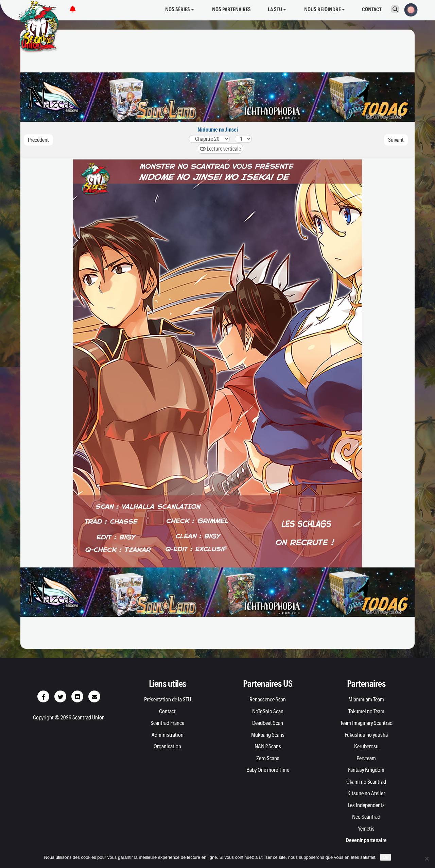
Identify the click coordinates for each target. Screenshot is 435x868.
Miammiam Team (366, 699)
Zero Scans (268, 758)
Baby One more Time (268, 770)
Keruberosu (366, 746)
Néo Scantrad (366, 817)
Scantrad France (167, 723)
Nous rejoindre (325, 9)
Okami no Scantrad (366, 782)
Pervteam (366, 758)
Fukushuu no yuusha (366, 735)
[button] (409, 9)
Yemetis (366, 829)
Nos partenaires (231, 9)
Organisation (167, 746)
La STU (277, 9)
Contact (372, 9)
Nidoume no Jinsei (218, 130)
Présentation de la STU (168, 699)
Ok (386, 857)
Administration (168, 735)
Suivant (396, 140)
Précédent (38, 140)
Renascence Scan (268, 699)
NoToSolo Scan (268, 711)
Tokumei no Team (366, 711)
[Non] (427, 858)
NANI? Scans (268, 746)
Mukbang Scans (268, 735)
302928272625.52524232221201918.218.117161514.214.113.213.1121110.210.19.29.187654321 (209, 139)
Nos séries (180, 9)
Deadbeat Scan (268, 723)
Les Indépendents (366, 805)
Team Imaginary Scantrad (366, 723)
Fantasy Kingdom (366, 770)
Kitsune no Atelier (366, 793)
